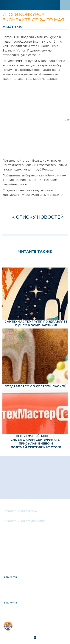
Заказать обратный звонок (35, 532)
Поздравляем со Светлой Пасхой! (36, 386)
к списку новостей (38, 217)
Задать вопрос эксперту (34, 546)
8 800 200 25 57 (16, 517)
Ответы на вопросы (30, 559)
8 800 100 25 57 (16, 507)
